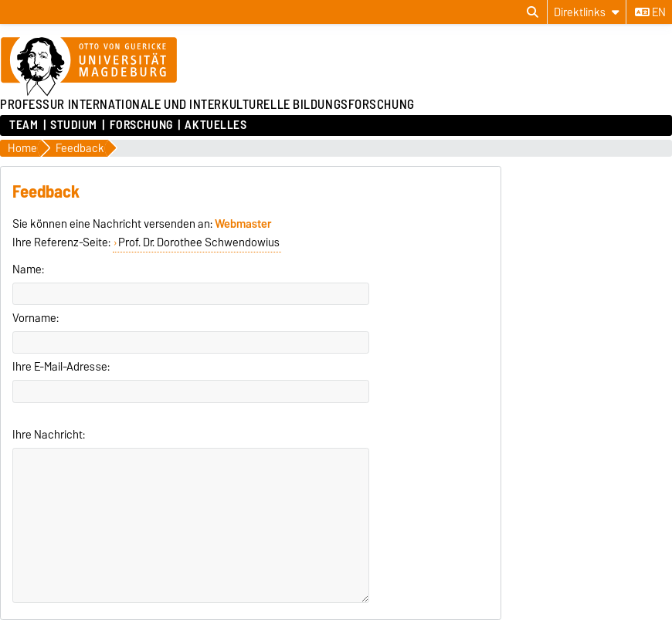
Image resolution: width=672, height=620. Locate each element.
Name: (28, 269)
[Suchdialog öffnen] (533, 12)
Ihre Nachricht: (49, 435)
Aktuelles (216, 125)
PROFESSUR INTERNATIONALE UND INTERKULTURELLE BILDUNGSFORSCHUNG (207, 104)
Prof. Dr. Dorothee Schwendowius (199, 242)
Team (24, 125)
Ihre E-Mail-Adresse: (61, 367)
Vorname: (36, 318)
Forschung (141, 125)
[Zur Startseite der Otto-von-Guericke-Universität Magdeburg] (89, 67)
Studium (74, 125)
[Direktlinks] (587, 12)
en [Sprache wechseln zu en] (650, 12)
